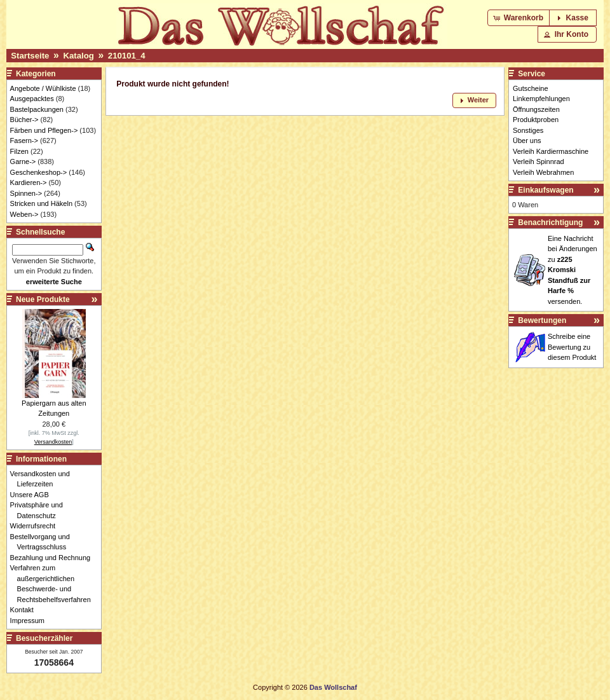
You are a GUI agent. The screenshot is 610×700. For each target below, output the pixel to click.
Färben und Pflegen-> (44, 130)
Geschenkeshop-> (39, 172)
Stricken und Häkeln (41, 203)
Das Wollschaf (333, 687)
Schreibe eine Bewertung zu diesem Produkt (572, 347)
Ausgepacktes (32, 99)
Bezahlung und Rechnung (54, 558)
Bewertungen (542, 320)
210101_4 (127, 56)
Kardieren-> (29, 182)
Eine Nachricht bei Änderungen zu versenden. (573, 270)
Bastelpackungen (37, 109)
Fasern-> (24, 141)
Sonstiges (528, 130)
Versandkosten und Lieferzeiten (44, 479)
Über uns (527, 141)
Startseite (30, 56)
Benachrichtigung (550, 223)
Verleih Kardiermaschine (551, 151)
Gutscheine (531, 88)
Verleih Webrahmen (543, 172)
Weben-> (24, 214)
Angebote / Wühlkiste (43, 88)
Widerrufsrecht (37, 526)
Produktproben (536, 120)
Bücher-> (24, 120)
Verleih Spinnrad (539, 161)
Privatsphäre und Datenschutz (40, 510)
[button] (519, 18)
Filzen (19, 151)
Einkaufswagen (546, 190)
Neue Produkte (43, 299)
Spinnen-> (26, 193)
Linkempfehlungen (541, 99)
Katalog (78, 56)
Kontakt (25, 610)
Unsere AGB (33, 495)
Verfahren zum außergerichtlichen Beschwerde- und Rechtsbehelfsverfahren (54, 584)
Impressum (31, 621)
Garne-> (23, 161)
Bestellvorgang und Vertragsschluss (44, 542)
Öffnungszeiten (536, 109)
